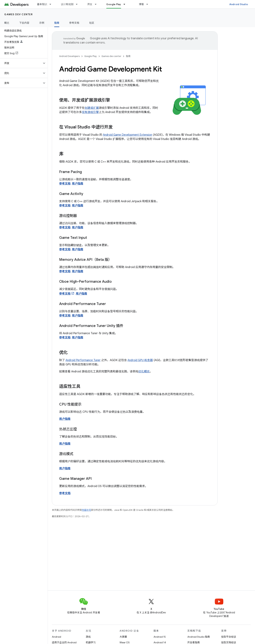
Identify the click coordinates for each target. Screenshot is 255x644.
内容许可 (86, 510)
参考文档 (74, 23)
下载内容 (24, 23)
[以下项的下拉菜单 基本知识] (52, 4)
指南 (128, 56)
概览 (7, 23)
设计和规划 (67, 4)
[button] (21, 63)
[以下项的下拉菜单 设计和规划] (78, 4)
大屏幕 (123, 637)
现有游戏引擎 (90, 112)
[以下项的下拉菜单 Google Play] (126, 4)
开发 (90, 4)
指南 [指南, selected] (57, 23)
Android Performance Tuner (83, 360)
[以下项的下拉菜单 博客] (149, 4)
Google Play (91, 56)
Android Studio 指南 (199, 637)
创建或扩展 (92, 108)
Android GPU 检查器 (140, 360)
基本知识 (42, 4)
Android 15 (160, 637)
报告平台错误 (229, 637)
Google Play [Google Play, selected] (114, 4)
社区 (92, 23)
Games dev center (18, 14)
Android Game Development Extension (127, 135)
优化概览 (144, 372)
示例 (42, 23)
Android (56, 637)
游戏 (88, 637)
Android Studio (239, 4)
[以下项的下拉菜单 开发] (97, 4)
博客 (142, 4)
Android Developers (69, 56)
